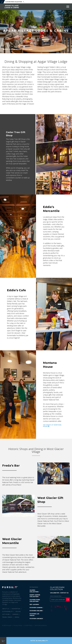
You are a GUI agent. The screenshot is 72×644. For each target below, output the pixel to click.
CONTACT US (64, 593)
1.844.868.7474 (55, 593)
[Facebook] (51, 606)
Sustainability (7, 611)
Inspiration (16, 609)
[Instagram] (61, 606)
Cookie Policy (28, 625)
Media (17, 617)
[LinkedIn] (51, 610)
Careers (15, 614)
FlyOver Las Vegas (34, 615)
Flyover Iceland (36, 611)
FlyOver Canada (36, 608)
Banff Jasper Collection (35, 596)
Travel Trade (7, 617)
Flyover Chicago (36, 619)
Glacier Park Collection (35, 600)
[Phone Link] (3, 641)
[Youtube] (66, 606)
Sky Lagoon (34, 604)
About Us (6, 609)
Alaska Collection (34, 591)
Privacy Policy (18, 625)
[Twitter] (56, 606)
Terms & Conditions (41, 625)
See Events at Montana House (52, 426)
